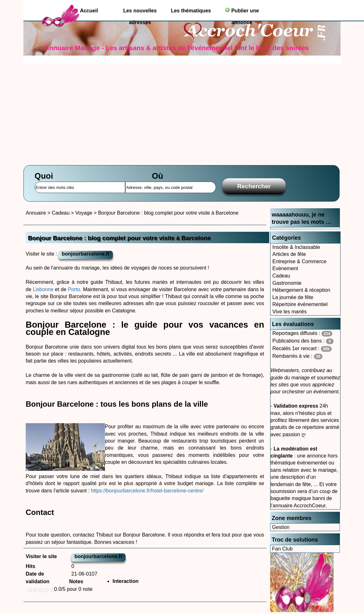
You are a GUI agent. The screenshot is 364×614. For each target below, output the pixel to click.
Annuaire (36, 213)
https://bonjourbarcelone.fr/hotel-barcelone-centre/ (146, 491)
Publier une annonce (242, 12)
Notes (76, 581)
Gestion (281, 527)
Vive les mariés (289, 312)
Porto (74, 289)
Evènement (285, 268)
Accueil (89, 11)
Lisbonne (43, 289)
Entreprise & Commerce (299, 261)
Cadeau (281, 276)
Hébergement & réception (301, 290)
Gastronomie (287, 283)
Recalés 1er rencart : (302, 349)
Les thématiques (191, 11)
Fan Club (282, 549)
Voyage (84, 213)
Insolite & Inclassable (296, 247)
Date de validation (38, 578)
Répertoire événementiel (300, 304)
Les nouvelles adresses (140, 12)
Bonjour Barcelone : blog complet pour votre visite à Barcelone (168, 213)
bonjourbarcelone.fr (86, 254)
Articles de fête (289, 254)
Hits (30, 566)
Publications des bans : (303, 341)
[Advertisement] (182, 111)
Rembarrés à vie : (297, 356)
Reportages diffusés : (302, 334)
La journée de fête (293, 297)
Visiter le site (41, 556)
